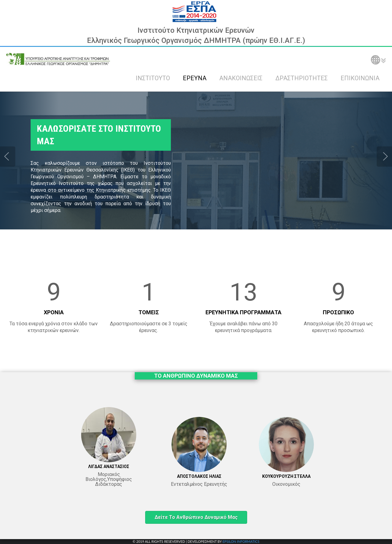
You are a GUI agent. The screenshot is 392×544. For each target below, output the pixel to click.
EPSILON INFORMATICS (241, 541)
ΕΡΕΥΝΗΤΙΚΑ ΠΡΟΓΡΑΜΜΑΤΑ (243, 312)
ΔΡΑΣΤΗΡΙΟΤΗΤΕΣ (302, 78)
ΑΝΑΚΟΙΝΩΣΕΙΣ (241, 78)
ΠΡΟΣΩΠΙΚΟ (338, 312)
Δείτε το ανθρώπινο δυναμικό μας (196, 517)
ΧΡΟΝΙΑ (54, 312)
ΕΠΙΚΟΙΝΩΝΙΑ (360, 78)
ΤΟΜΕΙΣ (149, 312)
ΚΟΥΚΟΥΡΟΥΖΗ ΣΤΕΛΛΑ (286, 476)
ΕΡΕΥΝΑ (195, 78)
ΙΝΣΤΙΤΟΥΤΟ (153, 78)
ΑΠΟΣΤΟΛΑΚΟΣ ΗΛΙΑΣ (199, 476)
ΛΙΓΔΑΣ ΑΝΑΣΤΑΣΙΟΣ (109, 467)
